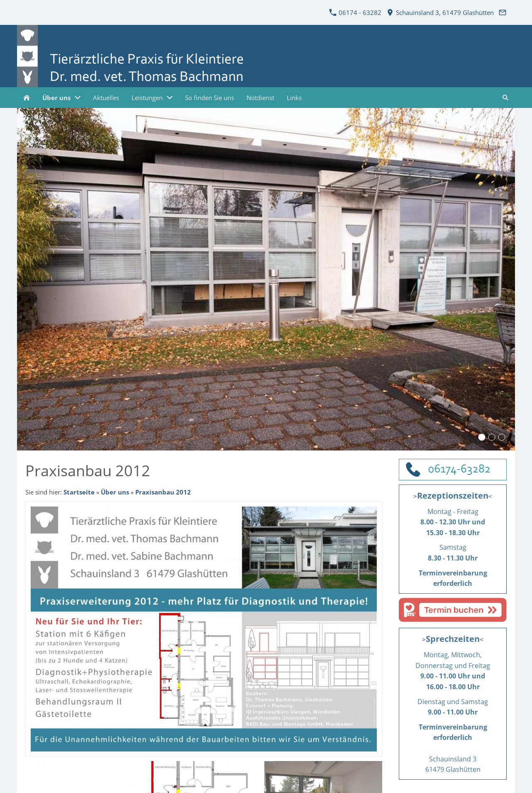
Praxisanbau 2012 (163, 492)
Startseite (79, 492)
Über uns (115, 492)
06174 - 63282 (355, 12)
